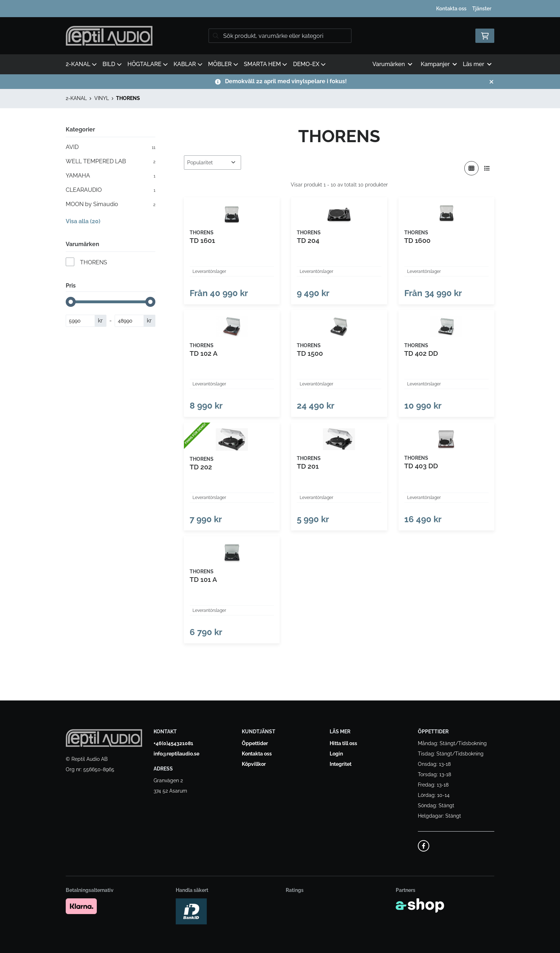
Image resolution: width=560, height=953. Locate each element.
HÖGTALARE (148, 64)
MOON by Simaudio (111, 204)
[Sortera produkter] (212, 163)
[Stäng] (491, 82)
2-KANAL (81, 64)
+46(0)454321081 (173, 743)
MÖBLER (223, 64)
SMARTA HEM (266, 64)
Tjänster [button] (482, 9)
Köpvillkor (254, 764)
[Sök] (280, 36)
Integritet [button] (341, 764)
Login (336, 754)
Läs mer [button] (477, 64)
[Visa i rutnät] (471, 168)
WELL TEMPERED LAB (111, 161)
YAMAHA (111, 176)
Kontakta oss (451, 9)
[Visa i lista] (487, 168)
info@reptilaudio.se (176, 754)
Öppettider (255, 743)
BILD (112, 64)
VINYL (102, 98)
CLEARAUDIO (111, 190)
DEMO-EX (309, 64)
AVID (111, 147)
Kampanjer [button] (439, 64)
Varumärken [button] (392, 64)
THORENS (128, 98)
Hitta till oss (343, 743)
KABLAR (188, 64)
